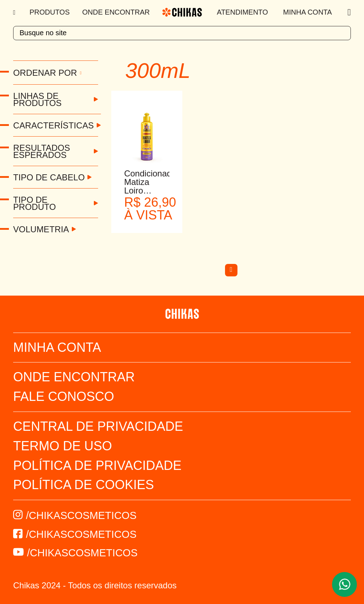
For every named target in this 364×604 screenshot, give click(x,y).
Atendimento (242, 12)
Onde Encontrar (116, 12)
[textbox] (182, 33)
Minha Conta (307, 12)
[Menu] (15, 12)
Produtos (50, 12)
